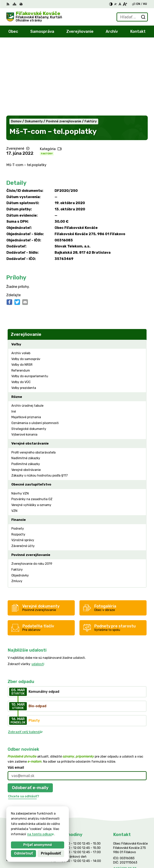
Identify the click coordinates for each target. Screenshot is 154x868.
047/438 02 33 (125, 796)
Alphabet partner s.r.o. (64, 825)
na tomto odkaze (36, 834)
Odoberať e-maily (30, 715)
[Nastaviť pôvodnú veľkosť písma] (120, 4)
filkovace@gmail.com (129, 800)
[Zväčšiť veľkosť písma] (125, 4)
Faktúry (47, 81)
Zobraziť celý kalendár (25, 659)
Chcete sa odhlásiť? (24, 724)
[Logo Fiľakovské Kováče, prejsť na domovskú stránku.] (34, 17)
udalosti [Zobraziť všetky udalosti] (38, 592)
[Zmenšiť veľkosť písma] (116, 4)
